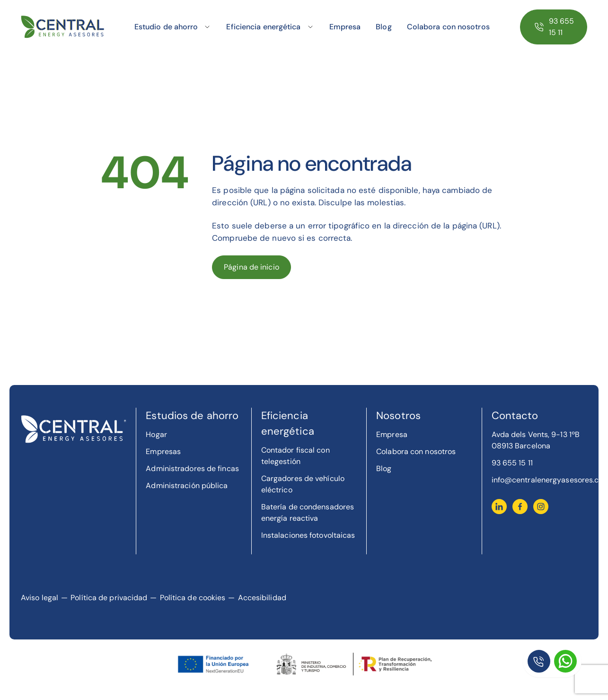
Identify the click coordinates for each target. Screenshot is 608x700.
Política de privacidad (109, 598)
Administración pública (187, 486)
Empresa (345, 27)
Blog (383, 27)
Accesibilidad (262, 598)
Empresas (163, 451)
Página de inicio (251, 267)
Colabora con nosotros (448, 27)
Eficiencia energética (263, 27)
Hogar (156, 434)
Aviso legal (40, 598)
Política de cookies (193, 598)
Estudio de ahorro (166, 27)
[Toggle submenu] (207, 27)
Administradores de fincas (192, 468)
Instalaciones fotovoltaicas (308, 535)
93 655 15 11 (562, 27)
